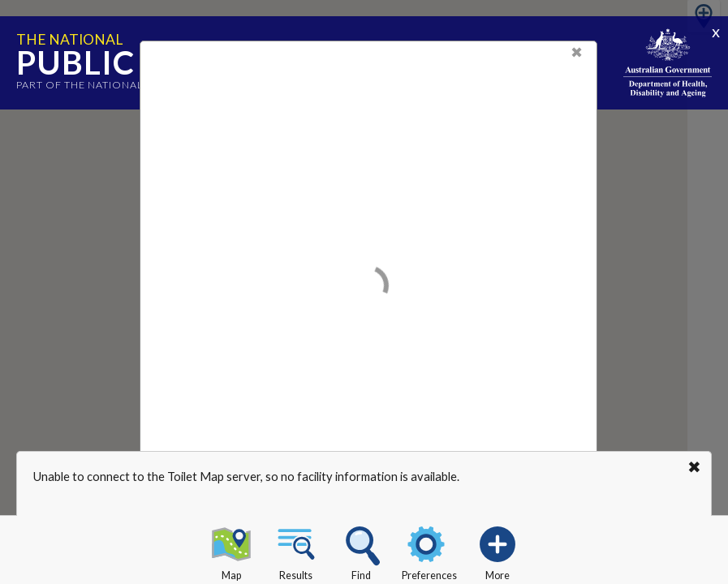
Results (296, 551)
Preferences (429, 551)
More (498, 551)
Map (231, 551)
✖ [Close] (577, 52)
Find (361, 551)
